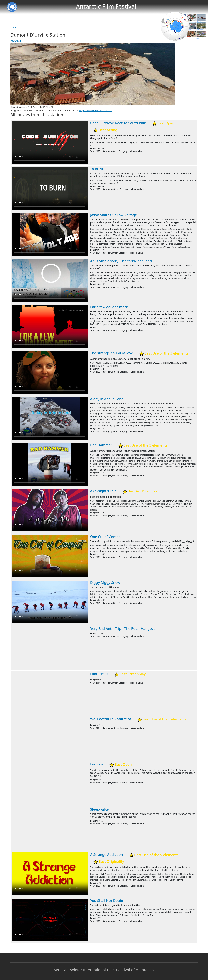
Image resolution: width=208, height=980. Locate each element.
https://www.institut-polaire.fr (95, 110)
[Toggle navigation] (197, 7)
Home (13, 27)
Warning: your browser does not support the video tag (50, 142)
